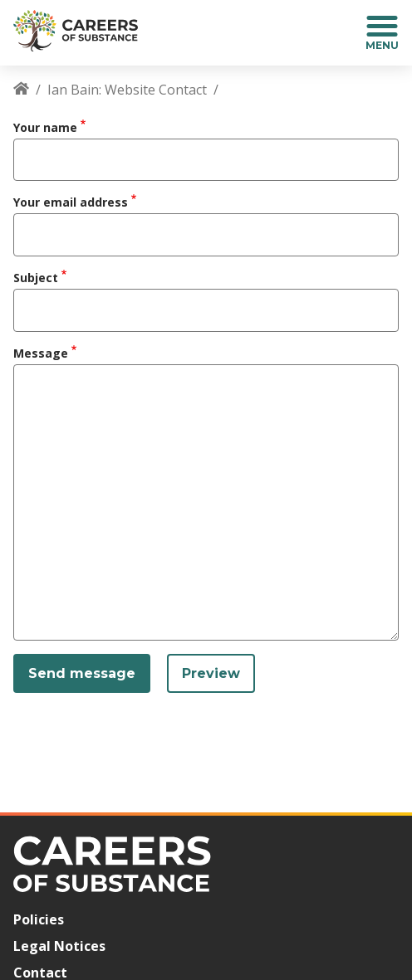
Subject (36, 278)
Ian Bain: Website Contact (127, 90)
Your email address (71, 202)
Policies (39, 919)
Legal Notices (59, 946)
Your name (45, 127)
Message (41, 353)
